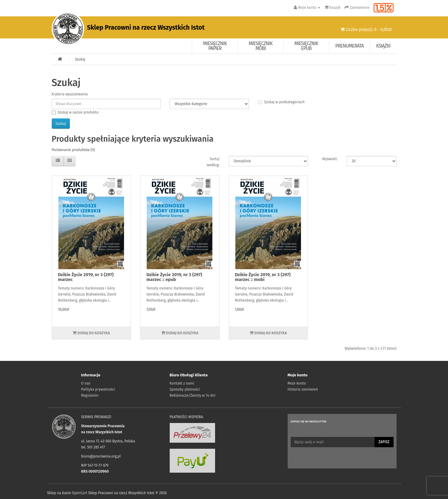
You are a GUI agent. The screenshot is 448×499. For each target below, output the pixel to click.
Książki (383, 46)
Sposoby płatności (185, 389)
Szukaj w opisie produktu (75, 112)
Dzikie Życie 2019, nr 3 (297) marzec (86, 277)
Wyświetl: (330, 159)
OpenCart (79, 493)
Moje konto (297, 383)
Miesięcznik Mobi (261, 46)
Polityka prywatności (98, 389)
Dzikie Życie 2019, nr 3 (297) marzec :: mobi (263, 277)
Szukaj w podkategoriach (281, 102)
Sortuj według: (213, 162)
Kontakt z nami (182, 383)
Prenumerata (349, 46)
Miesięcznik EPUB (306, 46)
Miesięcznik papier (215, 46)
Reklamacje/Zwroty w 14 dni (193, 395)
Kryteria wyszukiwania (70, 94)
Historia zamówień (303, 389)
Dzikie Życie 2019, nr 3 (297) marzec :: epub (174, 277)
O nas (86, 383)
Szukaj (80, 59)
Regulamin (90, 395)
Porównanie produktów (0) (73, 150)
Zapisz (384, 442)
